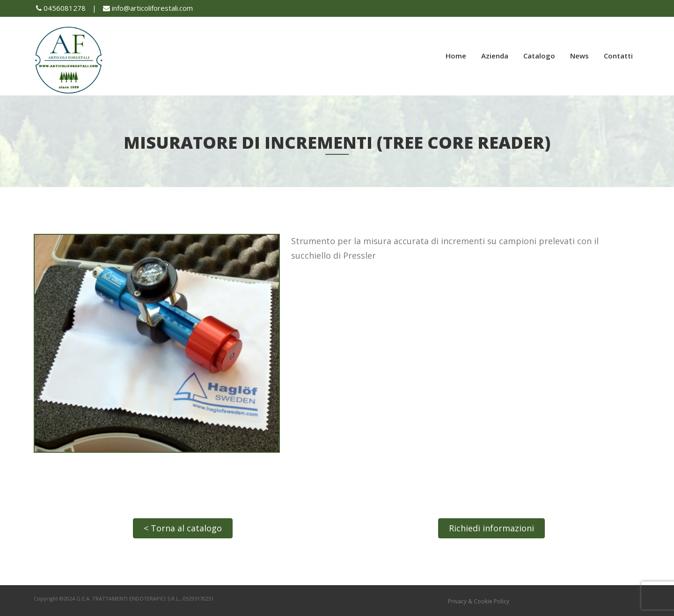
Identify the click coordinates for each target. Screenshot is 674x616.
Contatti (618, 56)
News (579, 56)
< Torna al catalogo (183, 528)
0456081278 (61, 8)
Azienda (495, 56)
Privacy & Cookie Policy (479, 601)
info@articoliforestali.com (148, 8)
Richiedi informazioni (491, 528)
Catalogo (539, 56)
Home (456, 56)
